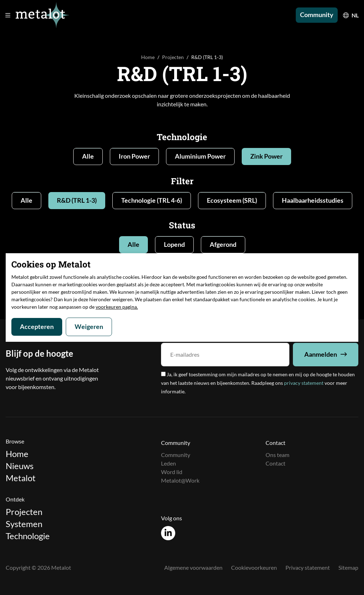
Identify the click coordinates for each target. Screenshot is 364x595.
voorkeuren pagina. (117, 307)
